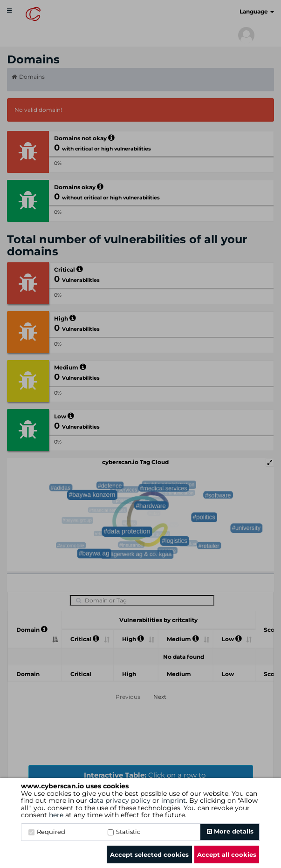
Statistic (124, 832)
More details (230, 831)
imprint (174, 800)
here (56, 815)
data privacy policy (120, 800)
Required (47, 832)
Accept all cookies (227, 854)
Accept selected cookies (149, 854)
